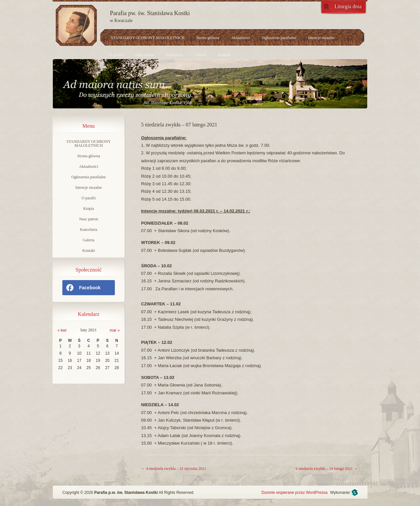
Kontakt (225, 55)
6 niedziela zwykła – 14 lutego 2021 (327, 469)
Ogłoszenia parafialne (279, 38)
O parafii (116, 55)
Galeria (201, 55)
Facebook (83, 288)
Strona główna (208, 38)
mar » (115, 330)
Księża (89, 209)
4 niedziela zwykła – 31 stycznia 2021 (174, 469)
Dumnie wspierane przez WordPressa (294, 493)
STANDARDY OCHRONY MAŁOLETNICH (148, 38)
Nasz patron (145, 55)
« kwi (62, 330)
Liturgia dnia (348, 6)
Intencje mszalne (321, 38)
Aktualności (241, 38)
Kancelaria (175, 55)
